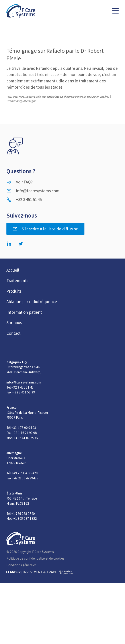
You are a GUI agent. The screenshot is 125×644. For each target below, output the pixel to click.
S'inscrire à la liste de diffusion (45, 229)
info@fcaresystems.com (33, 191)
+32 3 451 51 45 (24, 199)
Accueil (13, 270)
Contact (14, 333)
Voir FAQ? (20, 182)
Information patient (24, 312)
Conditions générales (21, 565)
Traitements (17, 280)
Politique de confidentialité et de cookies (35, 558)
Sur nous (14, 323)
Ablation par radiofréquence (32, 302)
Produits (14, 291)
